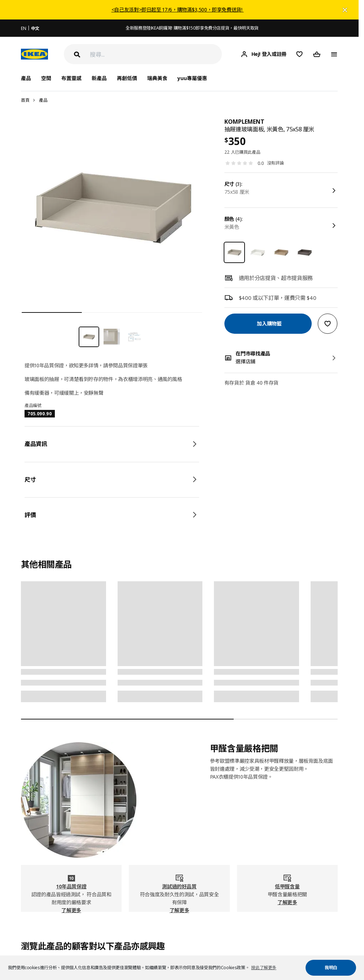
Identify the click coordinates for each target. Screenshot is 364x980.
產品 (43, 100)
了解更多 (71, 910)
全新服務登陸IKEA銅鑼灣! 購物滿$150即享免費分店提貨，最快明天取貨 (192, 28)
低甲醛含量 (287, 886)
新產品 (99, 78)
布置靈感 (71, 78)
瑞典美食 (157, 78)
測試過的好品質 (179, 886)
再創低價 (127, 78)
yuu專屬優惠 (192, 78)
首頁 (25, 100)
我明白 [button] (331, 968)
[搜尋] (156, 54)
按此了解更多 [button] (264, 968)
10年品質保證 (71, 886)
